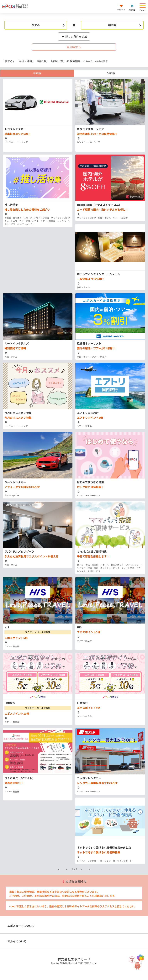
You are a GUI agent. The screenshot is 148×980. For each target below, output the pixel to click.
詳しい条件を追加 (74, 36)
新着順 (37, 73)
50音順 (111, 73)
